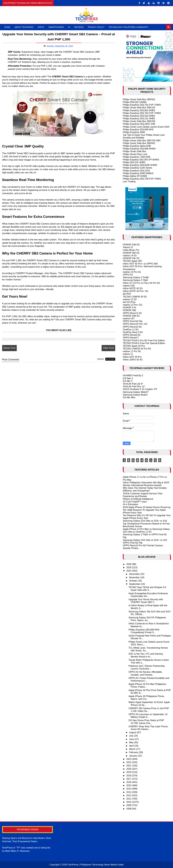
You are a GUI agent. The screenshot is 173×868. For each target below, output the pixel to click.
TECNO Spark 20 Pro (134, 346)
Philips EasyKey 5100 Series (137, 168)
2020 (129, 769)
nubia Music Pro (131, 250)
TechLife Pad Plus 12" (134, 386)
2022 (129, 762)
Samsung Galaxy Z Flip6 (135, 280)
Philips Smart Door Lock (135, 154)
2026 (129, 564)
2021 (129, 766)
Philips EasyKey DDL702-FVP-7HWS (142, 105)
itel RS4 (127, 294)
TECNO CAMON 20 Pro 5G (137, 349)
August (133, 732)
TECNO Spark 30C (133, 261)
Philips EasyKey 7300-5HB (136, 157)
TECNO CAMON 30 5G (135, 297)
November (135, 577)
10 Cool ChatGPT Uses (135, 502)
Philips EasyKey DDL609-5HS (138, 130)
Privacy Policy (96, 27)
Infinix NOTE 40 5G (133, 288)
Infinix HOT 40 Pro (132, 357)
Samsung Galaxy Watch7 (136, 392)
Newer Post (10, 348)
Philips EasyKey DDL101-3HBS (139, 119)
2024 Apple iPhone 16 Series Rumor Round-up (147, 507)
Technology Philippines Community (129, 27)
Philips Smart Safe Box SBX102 (139, 108)
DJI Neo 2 (128, 378)
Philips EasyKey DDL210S (136, 171)
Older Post (108, 348)
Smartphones (56, 27)
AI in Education (131, 504)
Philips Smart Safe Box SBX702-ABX (142, 141)
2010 (129, 802)
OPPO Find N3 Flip (133, 321)
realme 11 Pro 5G (132, 351)
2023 (129, 759)
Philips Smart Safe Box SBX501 (139, 99)
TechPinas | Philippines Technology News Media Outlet (96, 865)
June (132, 739)
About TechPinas (24, 27)
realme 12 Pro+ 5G (133, 305)
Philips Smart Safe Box (135, 151)
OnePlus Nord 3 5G (133, 332)
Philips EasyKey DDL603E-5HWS (140, 165)
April (132, 746)
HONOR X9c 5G (131, 258)
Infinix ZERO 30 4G (133, 360)
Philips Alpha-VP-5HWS (135, 176)
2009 (129, 805)
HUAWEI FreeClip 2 (133, 375)
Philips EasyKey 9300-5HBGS (138, 173)
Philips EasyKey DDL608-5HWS (139, 149)
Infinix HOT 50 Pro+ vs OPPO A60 (140, 264)
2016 (129, 782)
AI (69, 27)
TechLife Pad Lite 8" (133, 384)
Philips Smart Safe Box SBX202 (139, 121)
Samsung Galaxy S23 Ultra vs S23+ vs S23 (145, 540)
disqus (101, 359)
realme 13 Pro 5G (132, 272)
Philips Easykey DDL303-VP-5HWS (141, 160)
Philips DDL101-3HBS (134, 162)
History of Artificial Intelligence (138, 499)
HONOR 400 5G (131, 253)
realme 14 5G (130, 256)
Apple (41, 27)
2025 (129, 567)
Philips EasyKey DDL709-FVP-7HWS (142, 179)
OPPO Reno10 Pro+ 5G (135, 324)
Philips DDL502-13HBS (135, 102)
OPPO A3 (128, 275)
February (134, 752)
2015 (129, 785)
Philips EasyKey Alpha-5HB (137, 146)
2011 (129, 799)
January (133, 756)
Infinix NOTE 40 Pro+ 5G (135, 291)
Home (7, 27)
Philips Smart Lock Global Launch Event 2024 (146, 127)
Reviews (79, 27)
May (132, 742)
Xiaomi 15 (128, 247)
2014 (129, 789)
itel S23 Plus (129, 302)
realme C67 (129, 319)
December (135, 574)
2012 (129, 795)
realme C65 (129, 286)
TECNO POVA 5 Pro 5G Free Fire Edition (144, 341)
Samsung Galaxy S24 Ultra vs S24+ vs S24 (145, 521)
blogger (110, 359)
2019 (129, 772)
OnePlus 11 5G (131, 330)
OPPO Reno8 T (131, 338)
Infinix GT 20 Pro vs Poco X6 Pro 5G (141, 283)
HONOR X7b (129, 308)
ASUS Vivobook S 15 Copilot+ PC (140, 389)
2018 (129, 776)
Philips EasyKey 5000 (134, 132)
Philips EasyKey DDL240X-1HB (139, 124)
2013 (129, 792)
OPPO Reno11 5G (132, 313)
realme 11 (128, 354)
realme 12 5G (130, 299)
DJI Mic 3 (128, 381)
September (135, 584)
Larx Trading (129, 181)
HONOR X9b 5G (131, 316)
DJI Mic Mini (129, 397)
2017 (129, 779)
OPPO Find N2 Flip (133, 543)
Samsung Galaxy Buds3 (135, 395)
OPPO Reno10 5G (132, 327)
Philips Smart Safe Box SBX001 (139, 143)
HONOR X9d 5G (131, 245)
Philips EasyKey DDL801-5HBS (139, 110)
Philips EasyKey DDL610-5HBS (139, 116)
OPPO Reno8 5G (132, 335)
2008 (129, 809)
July (131, 736)
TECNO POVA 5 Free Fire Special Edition (144, 343)
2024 (129, 571)
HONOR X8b (129, 310)
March (133, 749)
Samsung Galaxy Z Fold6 (136, 277)
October (133, 581)
